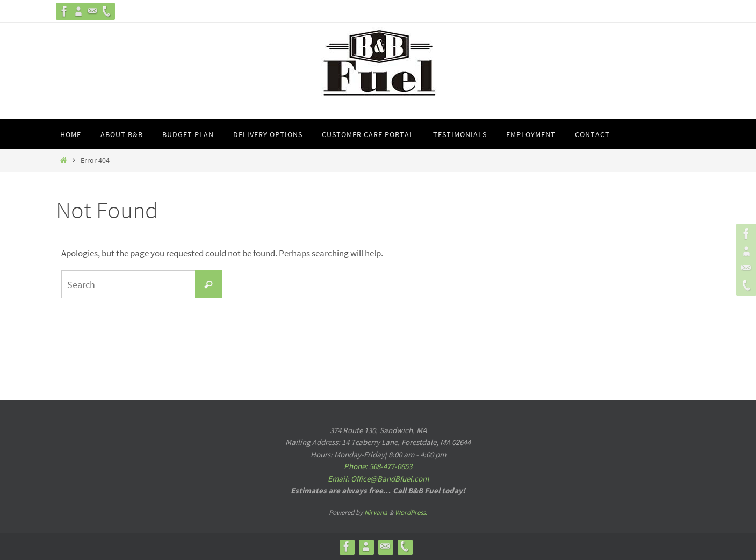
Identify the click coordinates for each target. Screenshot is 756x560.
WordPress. (411, 512)
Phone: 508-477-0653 (378, 466)
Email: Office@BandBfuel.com (378, 479)
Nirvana (376, 512)
